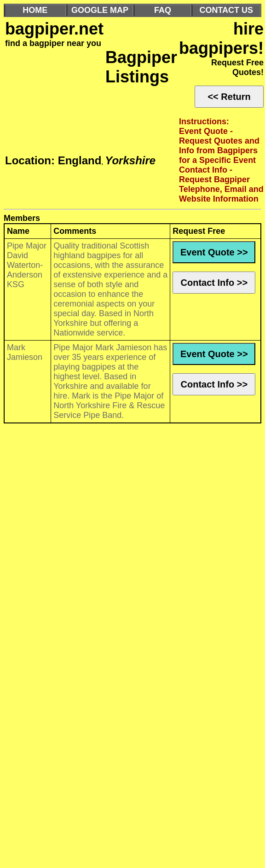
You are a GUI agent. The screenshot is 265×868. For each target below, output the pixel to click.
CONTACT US (226, 10)
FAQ (163, 10)
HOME (35, 10)
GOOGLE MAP (100, 10)
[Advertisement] (86, 469)
